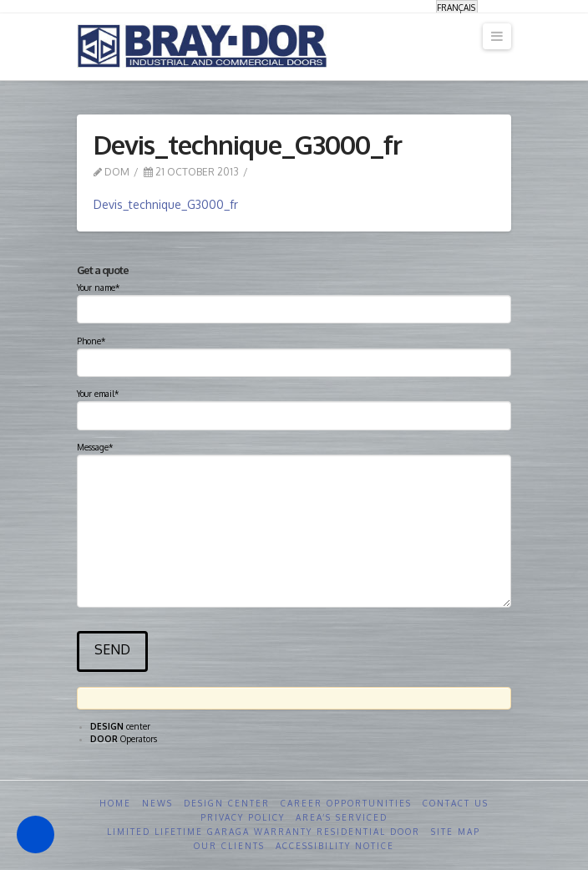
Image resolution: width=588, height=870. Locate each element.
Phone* (294, 354)
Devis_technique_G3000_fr (166, 204)
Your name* (294, 300)
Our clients (229, 846)
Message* (294, 454)
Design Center (227, 803)
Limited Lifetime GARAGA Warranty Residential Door (264, 832)
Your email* (294, 406)
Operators (124, 739)
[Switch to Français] (457, 7)
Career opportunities (346, 803)
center (120, 726)
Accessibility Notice (335, 846)
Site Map (456, 832)
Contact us (456, 803)
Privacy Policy (243, 817)
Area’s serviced (342, 817)
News (157, 803)
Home (115, 803)
